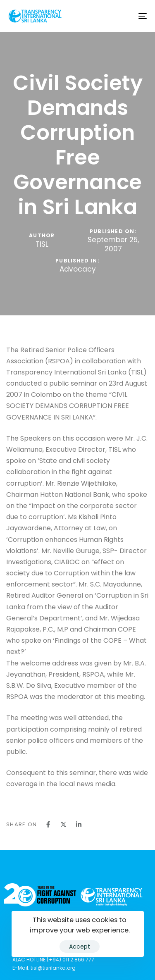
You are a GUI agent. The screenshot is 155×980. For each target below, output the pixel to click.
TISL (42, 244)
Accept (80, 947)
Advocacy (78, 269)
